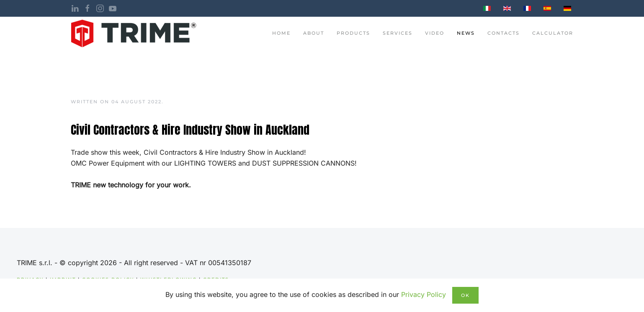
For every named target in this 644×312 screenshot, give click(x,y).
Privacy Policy (424, 294)
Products (353, 33)
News (466, 33)
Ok (465, 295)
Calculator (553, 33)
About (314, 33)
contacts (504, 33)
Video (435, 33)
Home (281, 33)
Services (398, 33)
